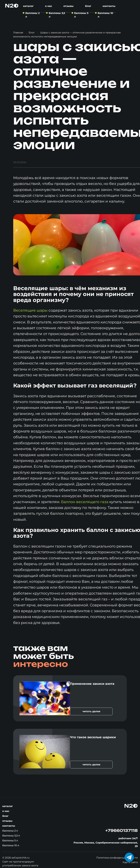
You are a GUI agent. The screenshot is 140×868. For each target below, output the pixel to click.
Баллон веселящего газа (85, 502)
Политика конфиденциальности (117, 858)
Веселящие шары (30, 310)
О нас (49, 6)
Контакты (109, 6)
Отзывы (68, 6)
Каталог (28, 6)
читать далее (91, 711)
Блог (88, 6)
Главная (18, 33)
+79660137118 (122, 830)
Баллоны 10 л (11, 845)
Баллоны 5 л (10, 841)
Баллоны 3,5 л (11, 836)
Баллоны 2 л (10, 831)
